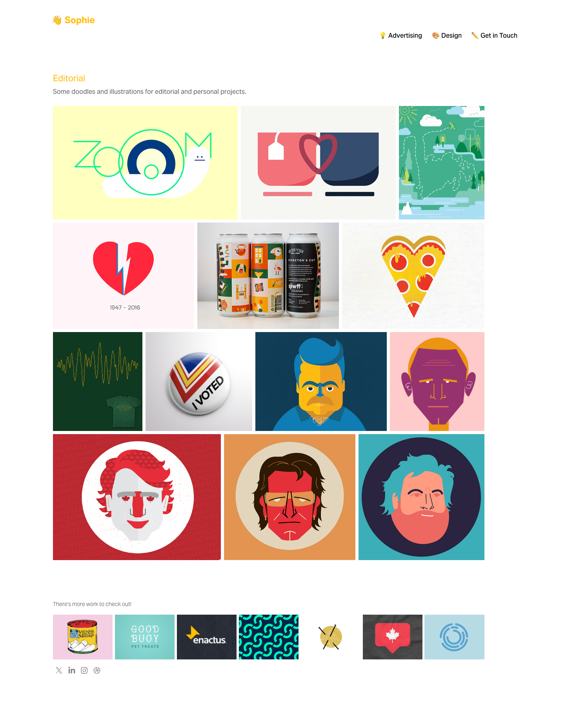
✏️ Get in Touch (494, 36)
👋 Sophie (73, 20)
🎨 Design (447, 36)
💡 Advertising (400, 36)
